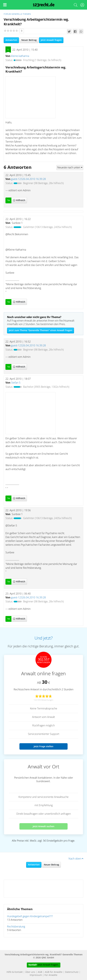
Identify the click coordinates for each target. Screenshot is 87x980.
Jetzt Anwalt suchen (44, 826)
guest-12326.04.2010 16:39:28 (28, 179)
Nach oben (76, 859)
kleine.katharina (20, 56)
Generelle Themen (21, 14)
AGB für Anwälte (54, 972)
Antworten (11, 40)
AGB (40, 972)
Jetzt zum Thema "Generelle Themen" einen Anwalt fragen (41, 331)
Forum (7, 14)
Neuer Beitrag (29, 40)
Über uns (30, 972)
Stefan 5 (16, 383)
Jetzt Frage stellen (43, 746)
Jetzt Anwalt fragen (51, 40)
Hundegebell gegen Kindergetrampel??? (30, 916)
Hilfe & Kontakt (15, 972)
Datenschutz (72, 972)
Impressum (36, 975)
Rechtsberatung (16, 927)
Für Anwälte (51, 975)
